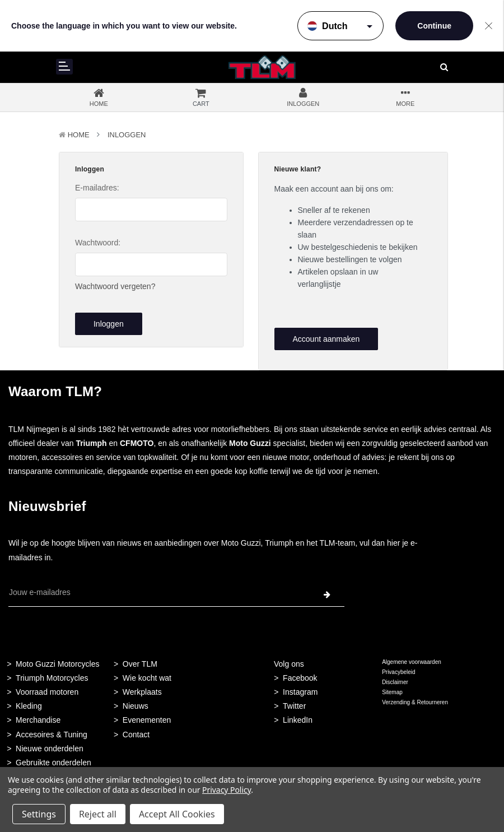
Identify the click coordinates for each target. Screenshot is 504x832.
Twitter (294, 706)
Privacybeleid (398, 672)
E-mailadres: (97, 188)
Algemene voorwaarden (412, 662)
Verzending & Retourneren (415, 702)
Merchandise (38, 720)
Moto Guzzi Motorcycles (57, 664)
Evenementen (147, 720)
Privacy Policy (227, 790)
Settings (39, 814)
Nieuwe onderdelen (50, 749)
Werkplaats (142, 692)
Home (79, 135)
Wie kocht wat (147, 678)
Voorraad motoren (47, 692)
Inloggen (127, 135)
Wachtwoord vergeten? (115, 286)
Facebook (300, 678)
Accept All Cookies (177, 814)
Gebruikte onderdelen (53, 763)
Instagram (300, 692)
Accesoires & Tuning (52, 735)
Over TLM (140, 664)
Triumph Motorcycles (52, 678)
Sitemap (392, 692)
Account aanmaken (326, 339)
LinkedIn (298, 720)
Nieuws (136, 706)
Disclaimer (395, 682)
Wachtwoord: (98, 243)
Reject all (98, 814)
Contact (136, 735)
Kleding (29, 706)
